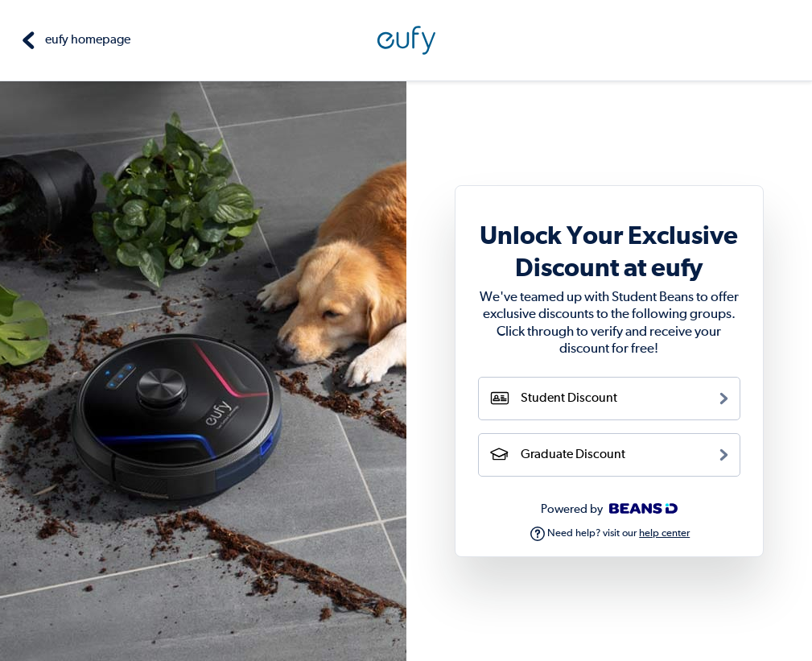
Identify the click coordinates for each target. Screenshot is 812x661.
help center (664, 533)
